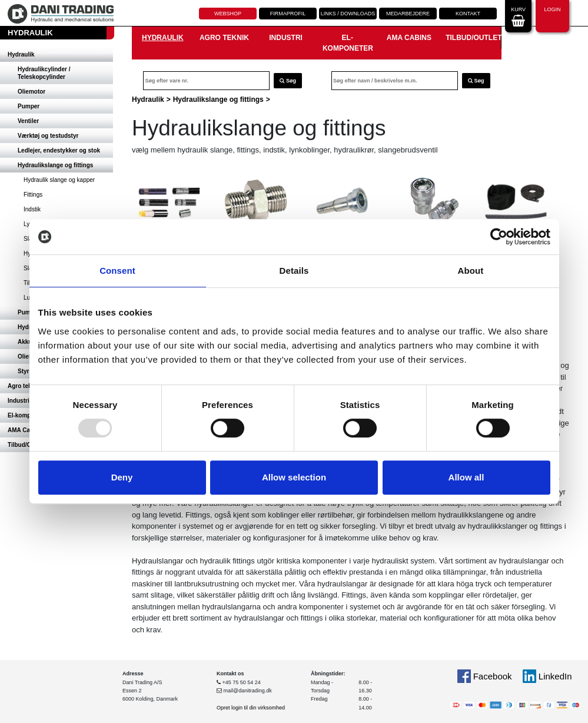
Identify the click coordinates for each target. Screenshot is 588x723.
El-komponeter (348, 43)
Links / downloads (348, 14)
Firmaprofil (288, 14)
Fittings (33, 195)
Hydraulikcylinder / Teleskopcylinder (44, 73)
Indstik (32, 209)
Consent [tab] (117, 271)
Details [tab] (294, 271)
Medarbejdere (408, 14)
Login (552, 15)
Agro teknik (224, 38)
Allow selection (294, 477)
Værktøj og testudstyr (48, 136)
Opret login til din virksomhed (251, 708)
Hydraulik (21, 54)
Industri (286, 38)
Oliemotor (31, 92)
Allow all (466, 477)
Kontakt (468, 14)
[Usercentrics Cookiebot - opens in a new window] (499, 237)
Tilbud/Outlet (473, 38)
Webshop (228, 14)
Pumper (29, 106)
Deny (122, 477)
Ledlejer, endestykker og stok (59, 150)
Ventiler (28, 121)
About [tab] (471, 271)
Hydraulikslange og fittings (55, 165)
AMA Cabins (409, 38)
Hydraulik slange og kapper (59, 180)
